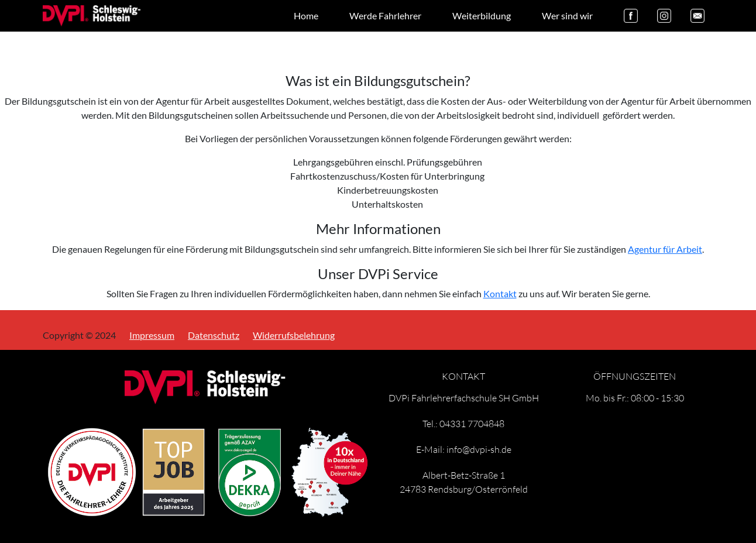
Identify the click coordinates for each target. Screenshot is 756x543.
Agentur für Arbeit (665, 249)
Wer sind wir (567, 16)
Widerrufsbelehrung (294, 333)
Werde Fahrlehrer (385, 16)
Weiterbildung (482, 16)
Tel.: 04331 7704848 (463, 423)
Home (306, 16)
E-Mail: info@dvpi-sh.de (464, 449)
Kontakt (500, 293)
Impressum (152, 333)
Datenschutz (214, 333)
